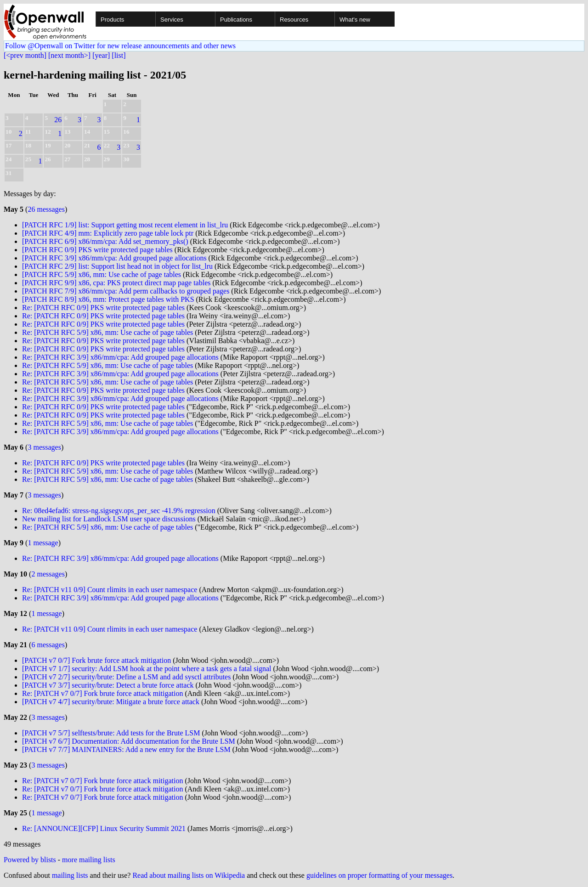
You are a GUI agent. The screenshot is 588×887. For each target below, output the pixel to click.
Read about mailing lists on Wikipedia (189, 875)
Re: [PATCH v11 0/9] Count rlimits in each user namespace (110, 590)
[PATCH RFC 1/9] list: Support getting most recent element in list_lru (125, 225)
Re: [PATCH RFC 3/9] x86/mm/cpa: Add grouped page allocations (120, 357)
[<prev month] (25, 55)
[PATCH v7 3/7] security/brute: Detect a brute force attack (108, 685)
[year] (101, 55)
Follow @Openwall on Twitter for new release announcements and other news (120, 46)
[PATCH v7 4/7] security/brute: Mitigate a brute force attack (111, 702)
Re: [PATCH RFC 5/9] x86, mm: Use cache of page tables (107, 332)
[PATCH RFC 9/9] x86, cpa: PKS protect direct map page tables (116, 283)
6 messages (48, 645)
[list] (119, 55)
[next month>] (69, 55)
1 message (43, 543)
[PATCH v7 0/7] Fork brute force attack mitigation (96, 660)
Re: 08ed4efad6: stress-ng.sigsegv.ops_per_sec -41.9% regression (119, 511)
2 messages (48, 574)
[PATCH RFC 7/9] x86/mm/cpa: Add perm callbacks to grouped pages (126, 291)
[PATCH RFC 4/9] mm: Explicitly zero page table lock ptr (108, 233)
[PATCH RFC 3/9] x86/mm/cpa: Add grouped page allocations (114, 258)
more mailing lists (89, 860)
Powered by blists (30, 860)
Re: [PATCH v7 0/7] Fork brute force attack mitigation (102, 693)
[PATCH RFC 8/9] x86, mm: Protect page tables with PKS (108, 299)
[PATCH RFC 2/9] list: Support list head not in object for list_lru (117, 266)
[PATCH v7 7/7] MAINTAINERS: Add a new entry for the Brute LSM (126, 749)
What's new (355, 20)
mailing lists (70, 875)
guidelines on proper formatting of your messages (379, 875)
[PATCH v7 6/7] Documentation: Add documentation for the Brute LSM (129, 741)
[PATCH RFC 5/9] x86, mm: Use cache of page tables (102, 274)
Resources (294, 20)
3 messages (44, 447)
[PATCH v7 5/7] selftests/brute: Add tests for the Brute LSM (111, 733)
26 (58, 120)
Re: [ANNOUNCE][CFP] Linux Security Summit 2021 (104, 828)
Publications (236, 20)
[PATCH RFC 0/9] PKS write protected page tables (97, 250)
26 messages (46, 209)
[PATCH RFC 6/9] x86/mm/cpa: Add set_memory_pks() (105, 241)
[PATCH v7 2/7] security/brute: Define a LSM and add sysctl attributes (126, 677)
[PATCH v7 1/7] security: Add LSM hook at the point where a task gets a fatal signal (147, 669)
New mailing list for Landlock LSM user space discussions (109, 519)
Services (172, 20)
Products (112, 20)
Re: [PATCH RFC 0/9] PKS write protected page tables (103, 308)
